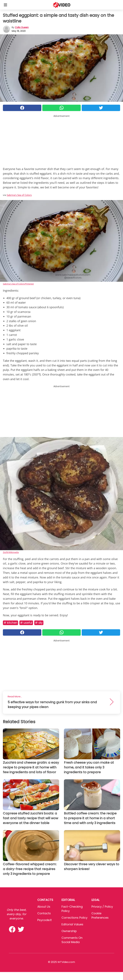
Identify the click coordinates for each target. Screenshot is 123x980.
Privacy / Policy (102, 907)
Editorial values (72, 924)
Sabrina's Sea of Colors (19, 195)
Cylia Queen (22, 27)
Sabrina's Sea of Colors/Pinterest (18, 284)
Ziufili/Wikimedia (11, 552)
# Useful (26, 623)
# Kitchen (10, 623)
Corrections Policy (74, 918)
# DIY (39, 623)
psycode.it (45, 920)
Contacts (44, 913)
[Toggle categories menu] (5, 5)
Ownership (69, 931)
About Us (44, 907)
